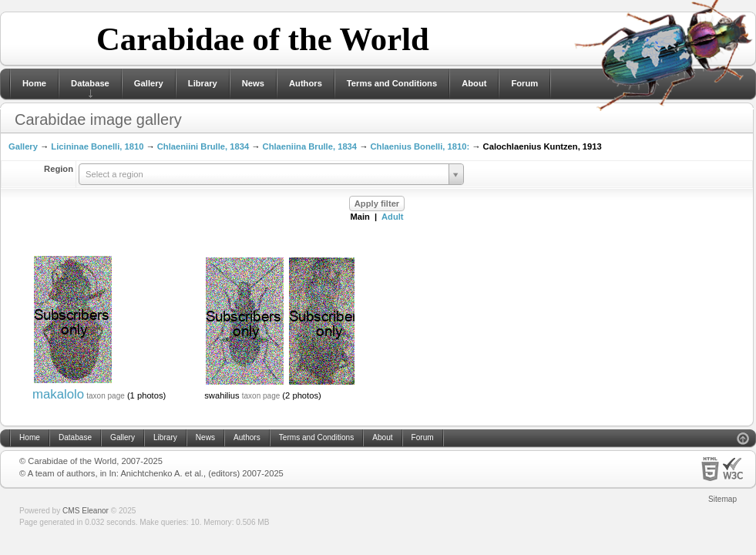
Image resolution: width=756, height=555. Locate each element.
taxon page (106, 396)
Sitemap (722, 499)
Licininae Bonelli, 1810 (97, 146)
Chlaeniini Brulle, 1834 (203, 146)
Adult (393, 217)
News (253, 83)
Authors (306, 83)
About (474, 83)
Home (34, 83)
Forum (524, 83)
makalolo (58, 394)
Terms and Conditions (392, 83)
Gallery (149, 83)
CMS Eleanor (86, 511)
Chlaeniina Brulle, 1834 (310, 146)
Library (203, 83)
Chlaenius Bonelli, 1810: (420, 146)
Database (90, 83)
